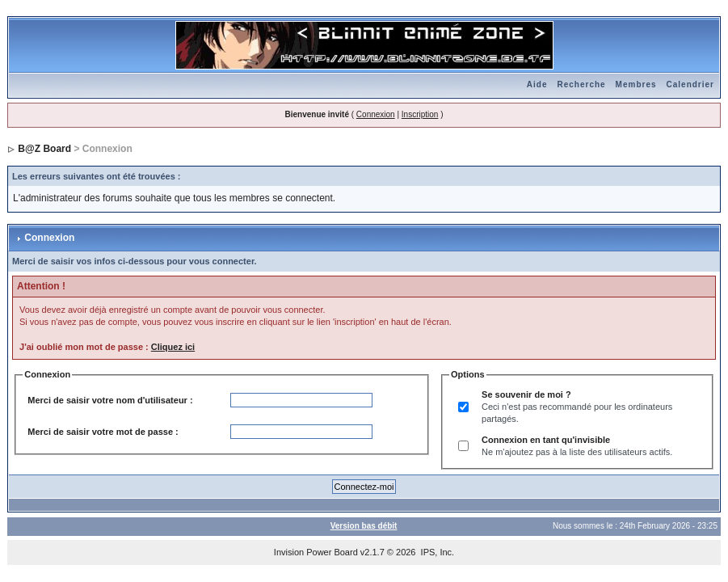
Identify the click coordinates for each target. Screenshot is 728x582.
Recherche (581, 84)
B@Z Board (44, 149)
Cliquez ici (173, 347)
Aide (537, 84)
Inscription (420, 114)
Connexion (376, 114)
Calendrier (690, 84)
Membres (636, 84)
